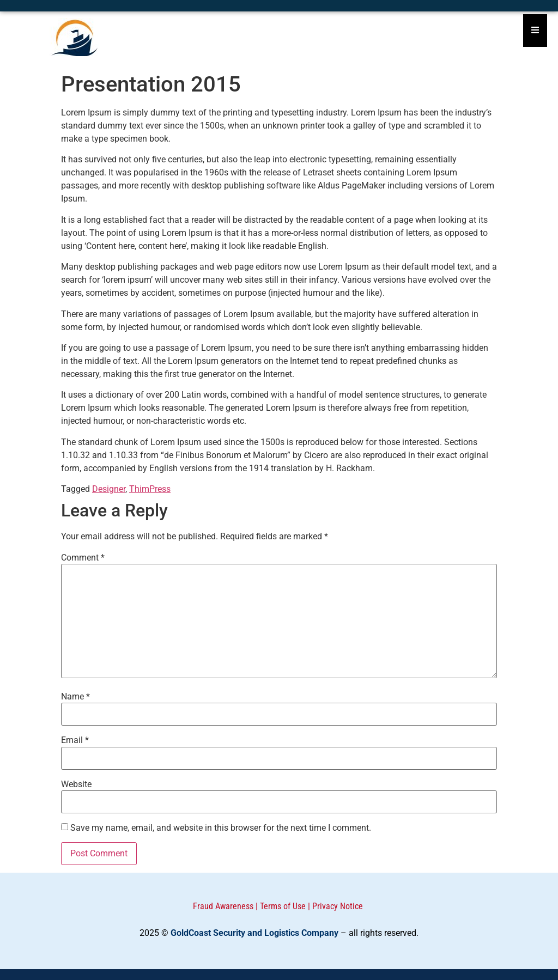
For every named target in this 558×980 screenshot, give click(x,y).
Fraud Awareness (223, 906)
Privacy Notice (338, 906)
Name (75, 697)
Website (76, 784)
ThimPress (150, 489)
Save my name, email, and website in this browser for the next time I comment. (221, 828)
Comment (83, 558)
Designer (109, 489)
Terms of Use (283, 906)
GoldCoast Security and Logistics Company (254, 933)
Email (75, 740)
